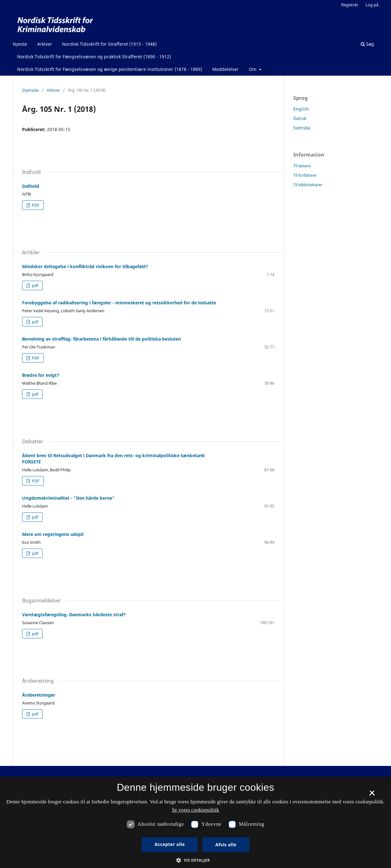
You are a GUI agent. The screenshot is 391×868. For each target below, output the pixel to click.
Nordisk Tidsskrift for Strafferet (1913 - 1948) (109, 44)
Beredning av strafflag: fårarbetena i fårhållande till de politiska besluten (102, 339)
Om (253, 69)
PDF (35, 205)
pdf (35, 285)
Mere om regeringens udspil (53, 534)
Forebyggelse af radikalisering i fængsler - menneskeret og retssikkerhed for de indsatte (119, 303)
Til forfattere (305, 175)
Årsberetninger (39, 695)
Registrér (350, 5)
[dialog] (195, 822)
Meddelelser (225, 69)
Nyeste (20, 44)
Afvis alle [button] (226, 845)
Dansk (300, 118)
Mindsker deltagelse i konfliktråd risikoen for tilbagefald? (85, 266)
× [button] (372, 795)
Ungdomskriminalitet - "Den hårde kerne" (68, 498)
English (301, 109)
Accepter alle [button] (170, 844)
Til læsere (302, 166)
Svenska (302, 128)
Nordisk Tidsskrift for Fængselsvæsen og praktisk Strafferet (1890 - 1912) (94, 57)
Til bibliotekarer (308, 185)
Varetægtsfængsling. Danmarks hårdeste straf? (74, 615)
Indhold (31, 186)
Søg (367, 44)
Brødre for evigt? (41, 375)
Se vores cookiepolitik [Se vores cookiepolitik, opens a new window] (195, 810)
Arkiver (45, 44)
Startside (30, 90)
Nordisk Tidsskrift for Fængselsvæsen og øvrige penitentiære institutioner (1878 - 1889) (110, 69)
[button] (195, 860)
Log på (372, 5)
